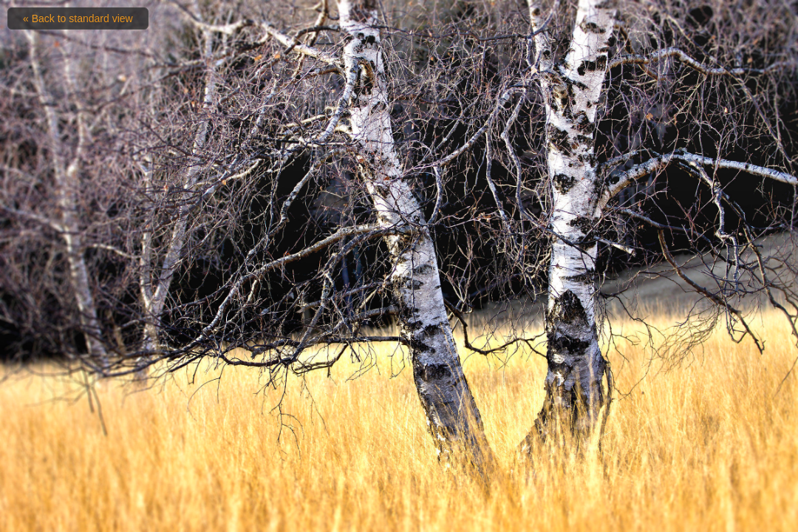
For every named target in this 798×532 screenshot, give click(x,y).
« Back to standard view (78, 18)
